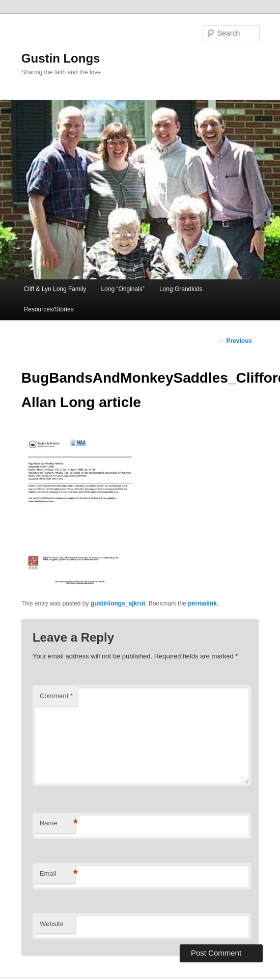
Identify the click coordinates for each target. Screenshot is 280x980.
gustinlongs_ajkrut (118, 603)
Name (58, 824)
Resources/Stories (49, 309)
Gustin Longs (61, 58)
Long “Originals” (122, 289)
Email (58, 874)
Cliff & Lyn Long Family (55, 289)
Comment (56, 696)
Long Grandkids (181, 289)
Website (52, 924)
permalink (202, 603)
